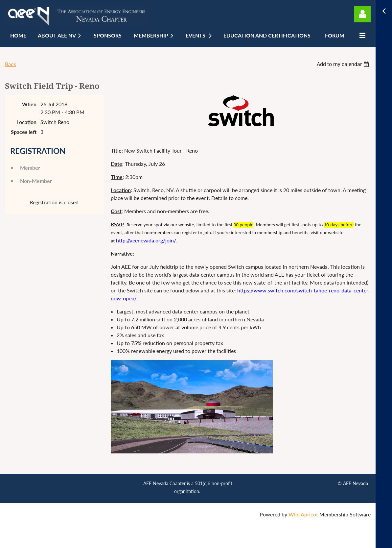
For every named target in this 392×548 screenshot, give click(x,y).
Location (26, 122)
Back (11, 64)
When (29, 104)
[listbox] (344, 64)
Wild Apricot (303, 514)
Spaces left (24, 132)
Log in (362, 14)
